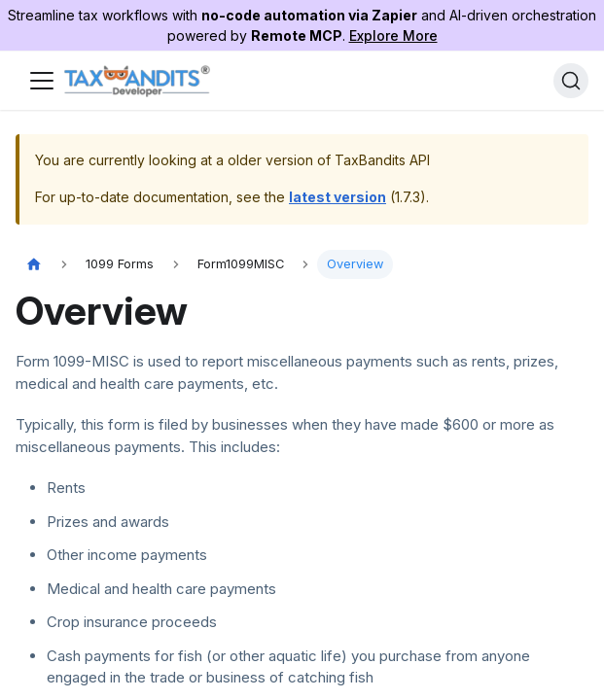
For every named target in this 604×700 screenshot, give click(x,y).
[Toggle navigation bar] (42, 81)
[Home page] (34, 265)
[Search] (571, 81)
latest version (338, 197)
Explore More (393, 35)
